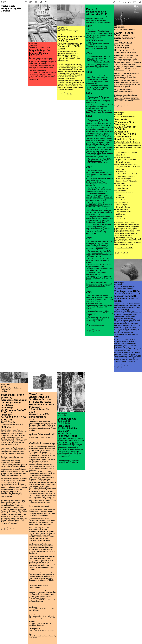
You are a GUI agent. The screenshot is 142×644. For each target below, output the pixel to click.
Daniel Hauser (101, 247)
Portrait (89, 6)
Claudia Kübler (103, 64)
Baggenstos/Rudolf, (93, 267)
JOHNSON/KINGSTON (94, 205)
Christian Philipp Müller (97, 286)
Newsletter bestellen (95, 326)
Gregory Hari (91, 174)
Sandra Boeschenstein (122, 65)
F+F (3, 2)
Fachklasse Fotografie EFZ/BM (97, 163)
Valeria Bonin (91, 197)
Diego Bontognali (105, 197)
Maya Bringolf (71, 57)
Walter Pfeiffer (100, 226)
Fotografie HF (6, 390)
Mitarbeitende (63, 29)
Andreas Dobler (94, 307)
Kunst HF (4, 392)
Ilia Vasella (97, 180)
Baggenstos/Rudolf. (95, 253)
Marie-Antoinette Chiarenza (96, 245)
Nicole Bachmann (94, 161)
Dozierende (33, 46)
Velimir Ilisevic (126, 68)
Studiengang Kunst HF (102, 62)
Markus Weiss (98, 278)
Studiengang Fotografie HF (101, 126)
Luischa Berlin (91, 35)
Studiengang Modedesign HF (96, 222)
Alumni (3, 386)
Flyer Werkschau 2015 (124, 248)
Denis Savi (92, 39)
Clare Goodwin (93, 261)
